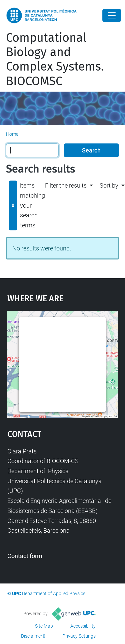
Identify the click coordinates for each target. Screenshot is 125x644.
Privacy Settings (79, 636)
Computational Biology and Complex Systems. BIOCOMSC (55, 60)
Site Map (44, 626)
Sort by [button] (109, 185)
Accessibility (83, 626)
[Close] (112, 15)
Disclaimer (32, 636)
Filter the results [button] (66, 185)
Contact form (25, 556)
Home (12, 134)
